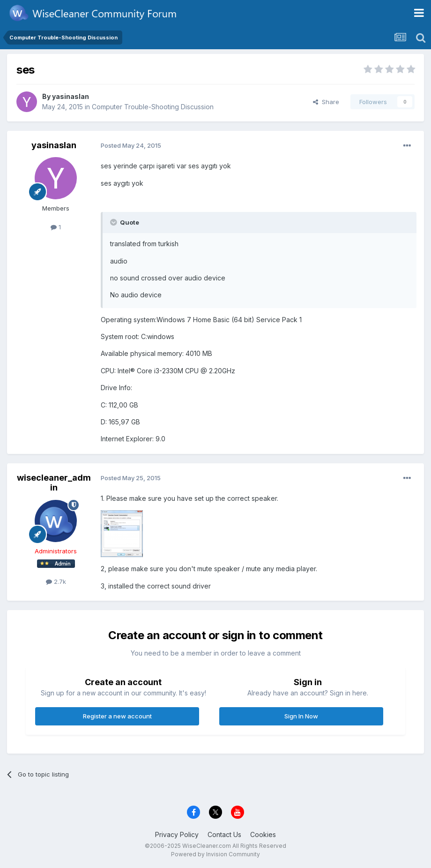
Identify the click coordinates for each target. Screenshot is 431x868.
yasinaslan (71, 96)
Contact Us (224, 834)
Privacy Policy (177, 834)
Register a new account (117, 716)
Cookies (263, 834)
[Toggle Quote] (114, 222)
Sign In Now (301, 716)
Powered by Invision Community (215, 854)
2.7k (56, 581)
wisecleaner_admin (54, 483)
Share (326, 102)
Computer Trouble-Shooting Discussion (153, 107)
